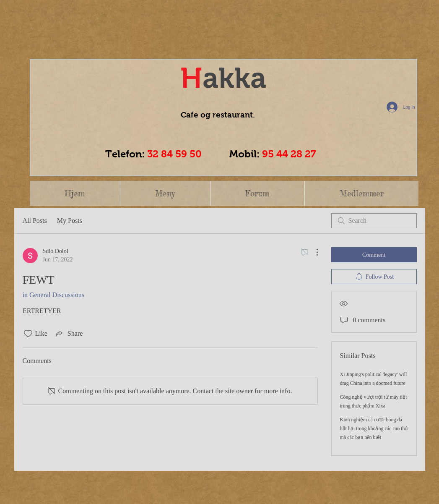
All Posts (35, 221)
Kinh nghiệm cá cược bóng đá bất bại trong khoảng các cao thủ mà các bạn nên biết (374, 428)
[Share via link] (68, 334)
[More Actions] (313, 252)
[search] (374, 221)
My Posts (70, 221)
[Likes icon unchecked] (28, 334)
